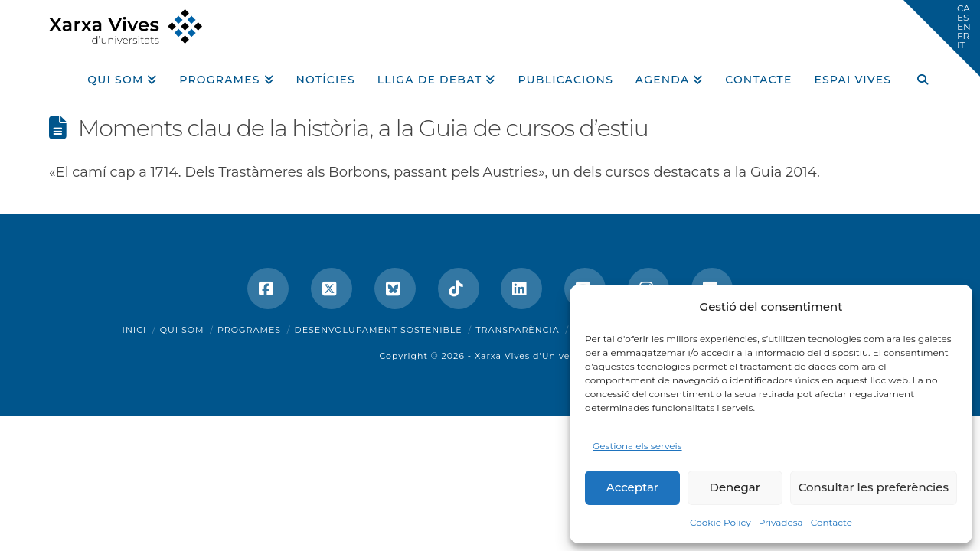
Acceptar (632, 487)
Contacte (831, 522)
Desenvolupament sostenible (379, 330)
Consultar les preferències (874, 487)
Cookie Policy (720, 522)
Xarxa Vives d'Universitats (538, 356)
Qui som (182, 330)
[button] (942, 38)
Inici (135, 330)
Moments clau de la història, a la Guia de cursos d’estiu (363, 128)
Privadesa (781, 522)
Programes (249, 330)
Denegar (735, 487)
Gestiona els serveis (637, 446)
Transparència (517, 330)
